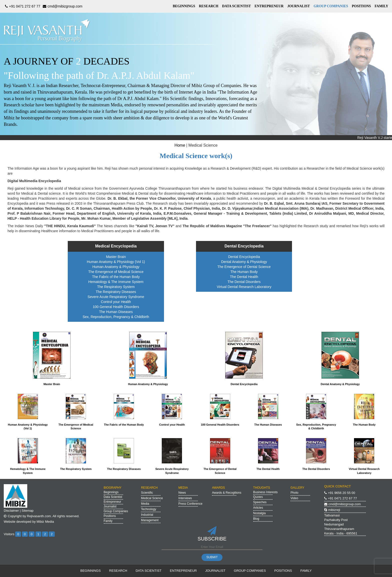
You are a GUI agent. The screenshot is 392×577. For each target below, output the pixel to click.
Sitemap (27, 511)
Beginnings (111, 492)
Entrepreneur (112, 502)
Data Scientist (113, 497)
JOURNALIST (298, 6)
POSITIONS (361, 6)
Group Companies (116, 511)
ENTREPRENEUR (269, 6)
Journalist (110, 506)
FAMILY (381, 6)
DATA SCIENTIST (236, 6)
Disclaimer (11, 511)
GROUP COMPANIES (331, 6)
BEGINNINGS (184, 6)
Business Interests (265, 492)
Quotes (258, 497)
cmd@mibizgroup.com (62, 6)
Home (180, 145)
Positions (110, 516)
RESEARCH (208, 6)
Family (108, 521)
